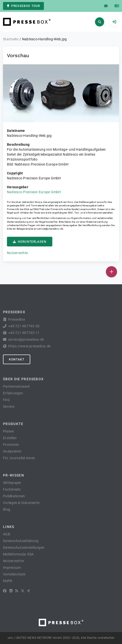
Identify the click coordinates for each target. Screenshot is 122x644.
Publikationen (14, 496)
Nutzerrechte (17, 253)
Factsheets (12, 489)
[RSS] (17, 591)
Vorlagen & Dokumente (21, 503)
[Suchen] (100, 22)
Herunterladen (30, 242)
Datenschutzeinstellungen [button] (24, 548)
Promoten (11, 445)
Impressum (12, 568)
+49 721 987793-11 (24, 333)
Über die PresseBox (23, 379)
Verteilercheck (14, 574)
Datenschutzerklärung (21, 541)
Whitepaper (12, 483)
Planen (9, 431)
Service (9, 406)
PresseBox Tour (23, 6)
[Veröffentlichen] (111, 272)
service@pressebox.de (50, 229)
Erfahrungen (13, 393)
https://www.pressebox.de (29, 346)
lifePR (8, 581)
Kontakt (17, 359)
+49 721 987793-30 (24, 326)
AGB (7, 534)
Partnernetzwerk (16, 386)
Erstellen (10, 438)
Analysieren (12, 451)
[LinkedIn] (11, 591)
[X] (23, 591)
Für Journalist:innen (19, 458)
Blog (7, 509)
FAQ (6, 400)
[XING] (29, 591)
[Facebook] (5, 591)
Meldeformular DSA (18, 554)
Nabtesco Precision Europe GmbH (34, 192)
